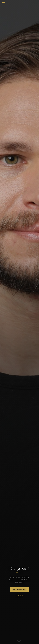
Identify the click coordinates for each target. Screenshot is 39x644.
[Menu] (36, 3)
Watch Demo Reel (20, 589)
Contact (20, 596)
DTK (5, 3)
